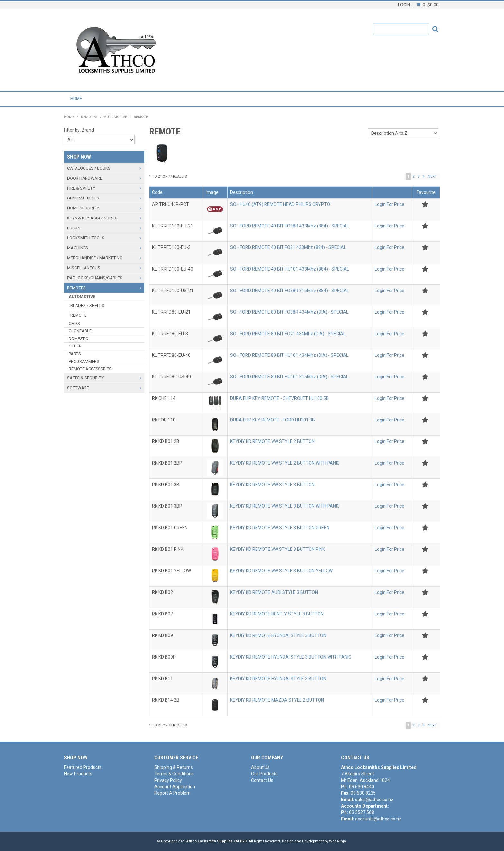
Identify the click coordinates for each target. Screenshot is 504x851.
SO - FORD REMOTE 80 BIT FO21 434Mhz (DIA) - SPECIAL (288, 334)
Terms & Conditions (174, 774)
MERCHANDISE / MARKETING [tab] (95, 258)
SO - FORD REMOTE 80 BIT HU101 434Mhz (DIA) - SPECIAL (289, 355)
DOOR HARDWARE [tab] (85, 178)
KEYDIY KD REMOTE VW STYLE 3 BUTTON (272, 485)
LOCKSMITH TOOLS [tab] (86, 238)
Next (432, 176)
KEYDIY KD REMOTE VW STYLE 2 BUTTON (272, 441)
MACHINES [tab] (78, 248)
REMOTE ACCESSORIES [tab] (90, 369)
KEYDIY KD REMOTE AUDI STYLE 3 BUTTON (274, 592)
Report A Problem (172, 793)
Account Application (175, 787)
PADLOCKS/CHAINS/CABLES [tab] (95, 278)
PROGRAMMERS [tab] (84, 361)
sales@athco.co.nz (374, 800)
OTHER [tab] (75, 346)
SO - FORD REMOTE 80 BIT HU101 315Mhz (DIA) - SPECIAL (289, 377)
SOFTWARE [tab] (78, 388)
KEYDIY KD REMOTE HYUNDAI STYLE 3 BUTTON (278, 635)
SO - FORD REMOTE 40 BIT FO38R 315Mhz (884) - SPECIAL (290, 291)
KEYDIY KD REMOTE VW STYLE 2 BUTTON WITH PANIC (285, 463)
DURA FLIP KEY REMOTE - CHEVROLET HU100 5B (279, 398)
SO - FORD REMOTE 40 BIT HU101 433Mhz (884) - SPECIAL (290, 269)
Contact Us (262, 780)
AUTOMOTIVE (116, 117)
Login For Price (390, 204)
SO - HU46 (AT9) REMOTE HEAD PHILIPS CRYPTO (280, 204)
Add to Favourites (425, 204)
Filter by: (72, 130)
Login (404, 5)
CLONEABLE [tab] (80, 331)
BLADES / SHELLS (87, 305)
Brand (88, 130)
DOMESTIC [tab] (78, 339)
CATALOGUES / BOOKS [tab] (89, 168)
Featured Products (83, 767)
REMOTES (89, 117)
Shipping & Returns (174, 767)
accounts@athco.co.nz (378, 819)
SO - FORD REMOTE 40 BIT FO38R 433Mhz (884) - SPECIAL (290, 226)
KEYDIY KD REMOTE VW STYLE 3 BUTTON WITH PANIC (285, 506)
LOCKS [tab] (74, 228)
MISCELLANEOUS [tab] (84, 268)
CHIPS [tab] (74, 324)
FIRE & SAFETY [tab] (81, 188)
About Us (260, 767)
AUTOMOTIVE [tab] (82, 296)
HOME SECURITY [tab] (83, 208)
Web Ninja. (338, 841)
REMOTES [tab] (76, 288)
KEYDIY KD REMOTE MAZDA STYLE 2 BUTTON (277, 700)
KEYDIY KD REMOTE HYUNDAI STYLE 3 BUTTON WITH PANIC (291, 657)
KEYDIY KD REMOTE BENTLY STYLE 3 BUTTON (277, 614)
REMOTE (78, 315)
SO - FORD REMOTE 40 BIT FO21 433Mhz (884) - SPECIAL (288, 247)
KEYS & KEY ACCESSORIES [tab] (92, 218)
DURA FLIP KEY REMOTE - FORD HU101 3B (273, 420)
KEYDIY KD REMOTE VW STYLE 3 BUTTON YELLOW (281, 571)
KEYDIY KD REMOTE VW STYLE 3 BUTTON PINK (278, 549)
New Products (78, 774)
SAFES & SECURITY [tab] (85, 378)
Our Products (264, 774)
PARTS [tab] (75, 354)
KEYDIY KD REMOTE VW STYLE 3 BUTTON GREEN (280, 528)
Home (76, 99)
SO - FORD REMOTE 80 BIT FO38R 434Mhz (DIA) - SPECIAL (289, 312)
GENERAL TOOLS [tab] (83, 198)
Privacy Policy (168, 780)
